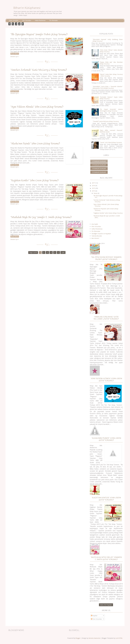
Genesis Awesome (94, 638)
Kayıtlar (94, 616)
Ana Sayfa (95, 224)
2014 (94, 191)
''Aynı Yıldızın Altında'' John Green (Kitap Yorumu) (37, 107)
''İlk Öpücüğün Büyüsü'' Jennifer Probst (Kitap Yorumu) (39, 34)
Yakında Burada (97, 236)
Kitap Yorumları (14, 20)
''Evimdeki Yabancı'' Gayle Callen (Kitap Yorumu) (111, 98)
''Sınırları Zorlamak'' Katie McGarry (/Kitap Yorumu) (39, 70)
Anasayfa (93, 243)
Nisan (95, 193)
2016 (94, 186)
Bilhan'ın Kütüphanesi (27, 8)
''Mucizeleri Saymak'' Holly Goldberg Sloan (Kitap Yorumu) (108, 40)
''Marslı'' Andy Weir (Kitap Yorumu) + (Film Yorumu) (111, 75)
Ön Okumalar (54, 20)
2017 (94, 183)
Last (63, 252)
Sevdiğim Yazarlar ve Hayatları (101, 234)
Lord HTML (119, 638)
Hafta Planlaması (40, 20)
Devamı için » (15, 57)
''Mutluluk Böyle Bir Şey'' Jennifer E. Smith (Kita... (107, 217)
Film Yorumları (27, 20)
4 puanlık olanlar (99, 169)
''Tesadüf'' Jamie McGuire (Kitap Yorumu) (106, 121)
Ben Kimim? (95, 238)
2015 (94, 188)
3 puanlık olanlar (99, 165)
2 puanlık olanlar (99, 161)
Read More (15, 54)
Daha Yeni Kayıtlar (106, 605)
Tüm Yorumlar (96, 619)
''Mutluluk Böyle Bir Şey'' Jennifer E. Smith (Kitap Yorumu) (41, 217)
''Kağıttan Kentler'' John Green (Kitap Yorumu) (34, 180)
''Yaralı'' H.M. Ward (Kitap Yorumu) (111, 142)
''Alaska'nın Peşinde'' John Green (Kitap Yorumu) (35, 143)
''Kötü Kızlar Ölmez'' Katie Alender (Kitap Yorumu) (111, 51)
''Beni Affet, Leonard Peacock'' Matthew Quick (111, 131)
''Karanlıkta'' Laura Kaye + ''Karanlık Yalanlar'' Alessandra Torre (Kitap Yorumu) (108, 87)
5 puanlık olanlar (99, 172)
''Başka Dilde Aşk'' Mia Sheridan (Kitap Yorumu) (111, 63)
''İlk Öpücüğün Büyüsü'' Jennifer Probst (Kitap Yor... (108, 196)
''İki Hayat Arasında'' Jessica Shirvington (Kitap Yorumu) (111, 110)
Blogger (78, 638)
